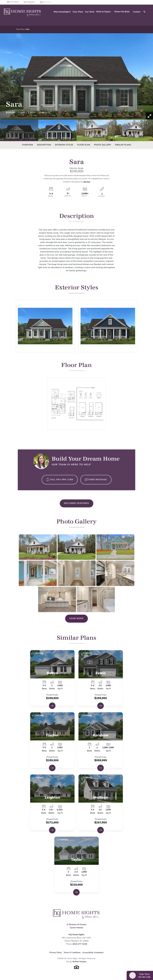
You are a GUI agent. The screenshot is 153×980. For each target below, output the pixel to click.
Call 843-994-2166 (61, 480)
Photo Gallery (103, 145)
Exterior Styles (64, 145)
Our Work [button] (90, 12)
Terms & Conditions (72, 953)
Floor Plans (20, 29)
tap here (87, 182)
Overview (28, 145)
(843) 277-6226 (80, 944)
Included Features (77, 503)
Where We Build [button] (122, 12)
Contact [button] (137, 12)
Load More (76, 619)
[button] (104, 12)
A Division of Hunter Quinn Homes (76, 926)
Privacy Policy (56, 953)
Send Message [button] (98, 480)
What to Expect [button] (103, 12)
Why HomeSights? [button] (62, 12)
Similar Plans (123, 145)
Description (44, 145)
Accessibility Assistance (93, 953)
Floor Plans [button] (78, 12)
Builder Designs (80, 962)
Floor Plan (84, 145)
